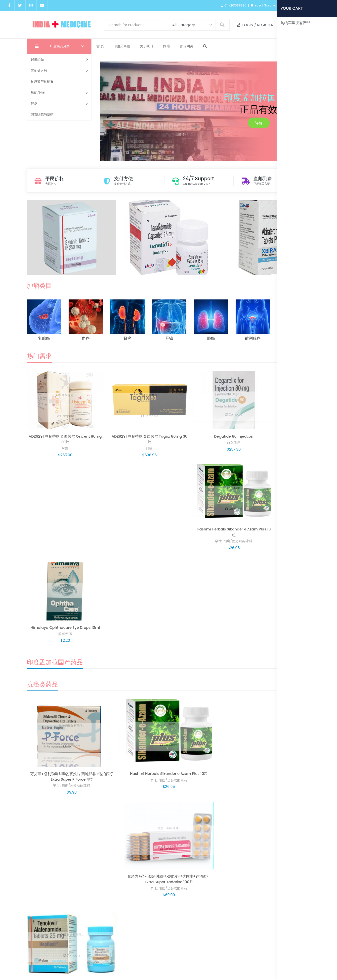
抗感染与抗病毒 (42, 82)
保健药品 (59, 59)
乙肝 (277, 563)
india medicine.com (206, 969)
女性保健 (227, 846)
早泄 (211, 429)
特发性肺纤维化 (205, 654)
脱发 (277, 654)
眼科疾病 (285, 429)
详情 (259, 123)
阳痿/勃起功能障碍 (231, 429)
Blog (150, 958)
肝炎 (59, 104)
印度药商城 (196, 958)
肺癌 (52, 429)
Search (222, 25)
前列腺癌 (169, 423)
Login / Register (255, 25)
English (324, 5)
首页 (133, 958)
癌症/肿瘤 (59, 92)
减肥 (52, 851)
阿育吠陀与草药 (42, 115)
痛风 (277, 744)
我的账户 (170, 958)
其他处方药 (59, 71)
